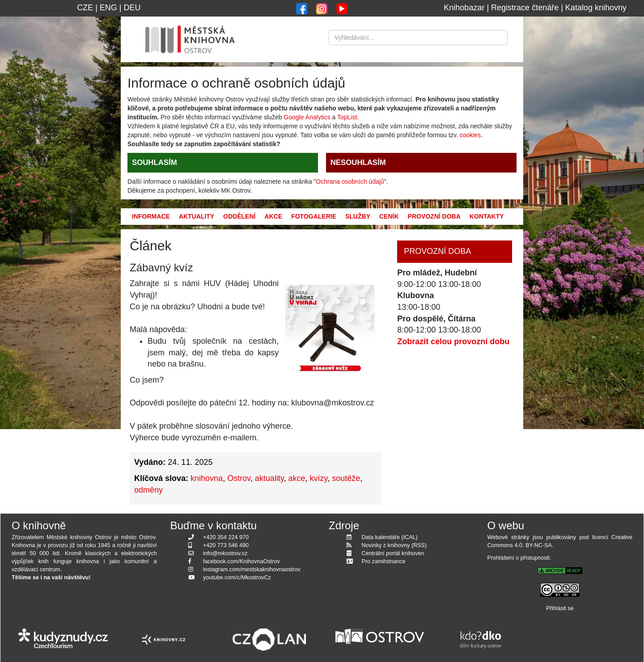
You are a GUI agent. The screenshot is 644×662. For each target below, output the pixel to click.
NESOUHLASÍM (358, 162)
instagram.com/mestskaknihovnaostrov (252, 569)
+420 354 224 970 (226, 537)
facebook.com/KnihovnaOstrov (241, 561)
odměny (148, 490)
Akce (273, 216)
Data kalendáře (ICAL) (390, 537)
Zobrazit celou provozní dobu (453, 342)
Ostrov (239, 478)
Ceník (389, 216)
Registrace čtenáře (525, 8)
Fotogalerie (314, 216)
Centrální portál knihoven (393, 553)
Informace (151, 216)
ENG (108, 8)
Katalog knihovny (596, 8)
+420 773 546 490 (226, 545)
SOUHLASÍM (155, 162)
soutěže (346, 478)
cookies (470, 135)
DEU (132, 8)
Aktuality (197, 216)
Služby (358, 216)
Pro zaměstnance (384, 561)
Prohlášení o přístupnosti (519, 558)
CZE (85, 8)
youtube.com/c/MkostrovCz (237, 578)
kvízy (319, 478)
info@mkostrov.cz (225, 553)
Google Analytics (307, 117)
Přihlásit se (560, 608)
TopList (347, 117)
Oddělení (239, 216)
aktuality (269, 478)
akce (297, 478)
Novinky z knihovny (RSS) (394, 545)
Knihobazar (464, 8)
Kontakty (487, 216)
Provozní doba (434, 216)
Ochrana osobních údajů (350, 181)
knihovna (207, 478)
